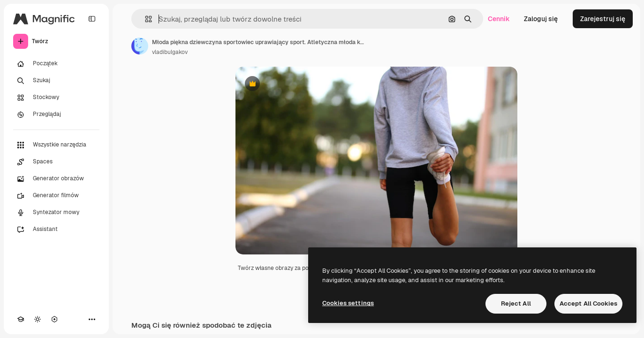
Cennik (499, 19)
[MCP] (54, 319)
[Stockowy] (56, 98)
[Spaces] (56, 162)
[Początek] (56, 64)
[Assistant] (56, 230)
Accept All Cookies (588, 303)
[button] (145, 19)
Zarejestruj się (603, 19)
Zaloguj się (541, 19)
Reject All (516, 303)
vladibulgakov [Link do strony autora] (170, 52)
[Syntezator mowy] (56, 213)
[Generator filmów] (56, 196)
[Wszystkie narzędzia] (56, 145)
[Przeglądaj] (56, 115)
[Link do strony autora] (140, 46)
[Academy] (21, 319)
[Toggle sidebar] (92, 19)
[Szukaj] (56, 81)
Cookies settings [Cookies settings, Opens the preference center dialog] (348, 303)
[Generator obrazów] (56, 179)
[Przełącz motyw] (38, 319)
